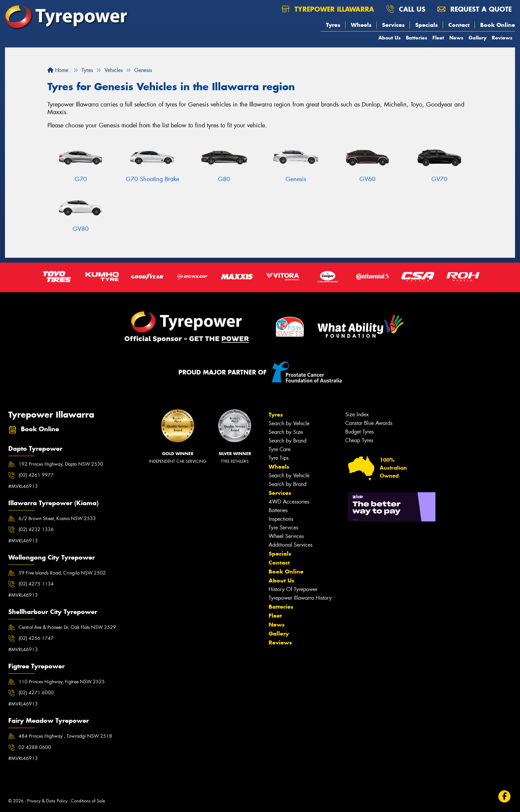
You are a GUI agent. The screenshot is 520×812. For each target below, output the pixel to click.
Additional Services (291, 545)
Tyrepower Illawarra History (300, 598)
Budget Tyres (359, 432)
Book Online (498, 25)
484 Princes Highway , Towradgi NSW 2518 (65, 736)
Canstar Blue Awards (369, 423)
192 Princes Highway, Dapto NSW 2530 (61, 464)
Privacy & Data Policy (47, 801)
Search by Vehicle (289, 423)
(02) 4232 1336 (36, 529)
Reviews (502, 38)
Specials (426, 25)
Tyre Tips (279, 458)
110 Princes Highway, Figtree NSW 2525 (62, 682)
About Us (390, 38)
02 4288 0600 (35, 747)
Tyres (333, 25)
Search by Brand (288, 441)
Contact (459, 25)
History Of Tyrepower (293, 589)
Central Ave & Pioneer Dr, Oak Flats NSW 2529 (67, 627)
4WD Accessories (289, 502)
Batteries (417, 38)
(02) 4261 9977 (36, 475)
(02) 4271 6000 (36, 693)
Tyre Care (280, 449)
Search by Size (286, 432)
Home (58, 70)
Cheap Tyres (359, 440)
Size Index (357, 414)
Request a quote (475, 9)
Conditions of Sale (88, 801)
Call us (406, 9)
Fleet (438, 38)
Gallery (478, 38)
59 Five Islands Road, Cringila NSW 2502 (62, 573)
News (456, 38)
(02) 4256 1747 (36, 638)
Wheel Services (286, 536)
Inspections (281, 519)
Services (393, 25)
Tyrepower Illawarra (328, 9)
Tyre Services (283, 528)
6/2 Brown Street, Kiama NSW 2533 (57, 518)
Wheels (361, 25)
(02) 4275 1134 (36, 584)
